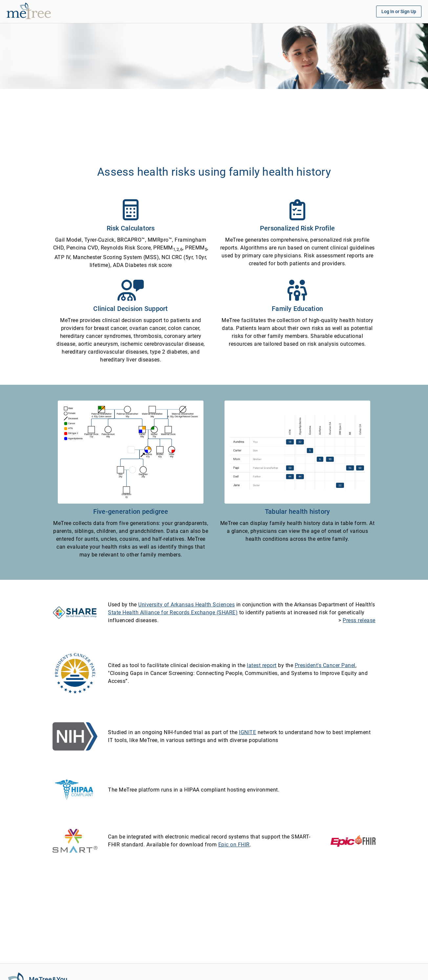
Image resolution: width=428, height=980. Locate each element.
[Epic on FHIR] (353, 840)
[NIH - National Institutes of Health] (75, 736)
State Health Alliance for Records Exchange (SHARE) (173, 612)
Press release (359, 620)
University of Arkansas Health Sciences (186, 605)
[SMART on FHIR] (75, 840)
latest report (262, 665)
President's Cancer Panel (325, 665)
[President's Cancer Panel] (75, 673)
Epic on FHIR (234, 845)
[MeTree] (15, 17)
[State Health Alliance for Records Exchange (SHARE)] (75, 612)
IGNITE (247, 732)
